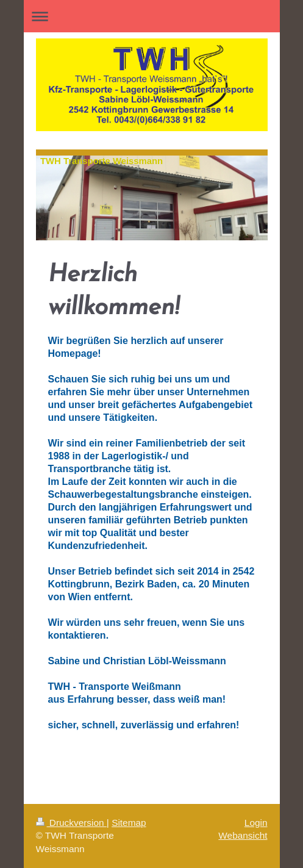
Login (256, 823)
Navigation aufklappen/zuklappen (152, 16)
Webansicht (243, 835)
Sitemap (129, 823)
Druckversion (71, 823)
